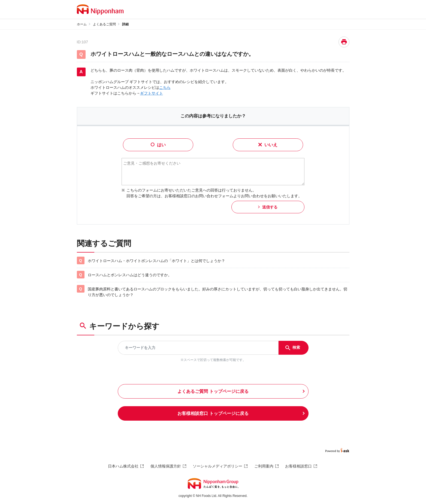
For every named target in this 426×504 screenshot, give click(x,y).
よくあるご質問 (104, 24)
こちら (165, 87)
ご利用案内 (264, 466)
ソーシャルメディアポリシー (217, 466)
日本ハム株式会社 (123, 466)
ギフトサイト (152, 93)
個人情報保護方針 (166, 466)
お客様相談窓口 (298, 466)
